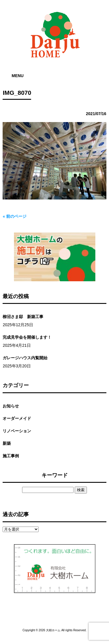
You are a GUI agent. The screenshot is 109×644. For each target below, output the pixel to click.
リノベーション (17, 431)
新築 (7, 443)
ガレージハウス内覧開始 (25, 358)
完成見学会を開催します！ (27, 337)
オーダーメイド (17, 418)
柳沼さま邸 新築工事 (23, 317)
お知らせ (11, 406)
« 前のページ (15, 216)
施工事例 (11, 456)
